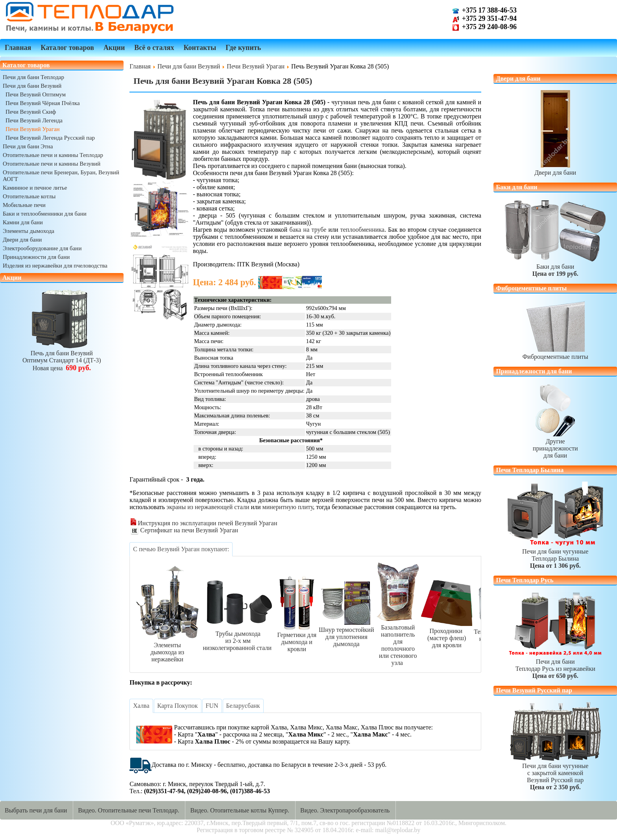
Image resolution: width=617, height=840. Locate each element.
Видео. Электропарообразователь (345, 810)
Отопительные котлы (29, 196)
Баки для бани (555, 267)
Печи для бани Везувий (32, 86)
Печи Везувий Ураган (33, 129)
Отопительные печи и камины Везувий (52, 164)
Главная (18, 48)
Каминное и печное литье (35, 188)
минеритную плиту (288, 507)
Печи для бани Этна (28, 146)
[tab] (181, 549)
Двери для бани (22, 240)
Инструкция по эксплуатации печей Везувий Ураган (204, 523)
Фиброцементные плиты (555, 353)
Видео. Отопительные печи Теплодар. (128, 810)
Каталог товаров (67, 48)
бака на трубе (308, 230)
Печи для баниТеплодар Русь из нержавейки (555, 665)
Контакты (200, 48)
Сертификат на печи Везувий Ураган (184, 530)
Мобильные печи (24, 205)
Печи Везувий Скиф (31, 112)
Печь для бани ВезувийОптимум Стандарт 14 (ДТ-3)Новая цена (62, 357)
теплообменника (362, 230)
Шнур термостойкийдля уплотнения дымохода (346, 633)
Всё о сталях (154, 48)
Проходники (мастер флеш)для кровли (447, 634)
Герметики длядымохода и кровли (297, 638)
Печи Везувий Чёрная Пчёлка (43, 103)
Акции (114, 48)
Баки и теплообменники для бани (45, 214)
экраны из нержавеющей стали (208, 507)
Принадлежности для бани (36, 257)
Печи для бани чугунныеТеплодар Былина (555, 555)
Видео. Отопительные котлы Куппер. (240, 810)
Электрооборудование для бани (42, 248)
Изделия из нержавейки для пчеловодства (55, 266)
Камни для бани (23, 222)
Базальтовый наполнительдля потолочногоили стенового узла (398, 642)
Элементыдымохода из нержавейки (167, 649)
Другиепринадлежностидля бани (555, 445)
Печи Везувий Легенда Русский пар (50, 138)
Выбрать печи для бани (36, 810)
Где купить (243, 48)
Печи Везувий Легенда (34, 120)
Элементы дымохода (29, 231)
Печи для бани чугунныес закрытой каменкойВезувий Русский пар (555, 773)
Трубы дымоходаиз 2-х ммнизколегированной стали (238, 637)
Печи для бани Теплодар (33, 77)
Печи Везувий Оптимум (36, 94)
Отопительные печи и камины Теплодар (53, 155)
